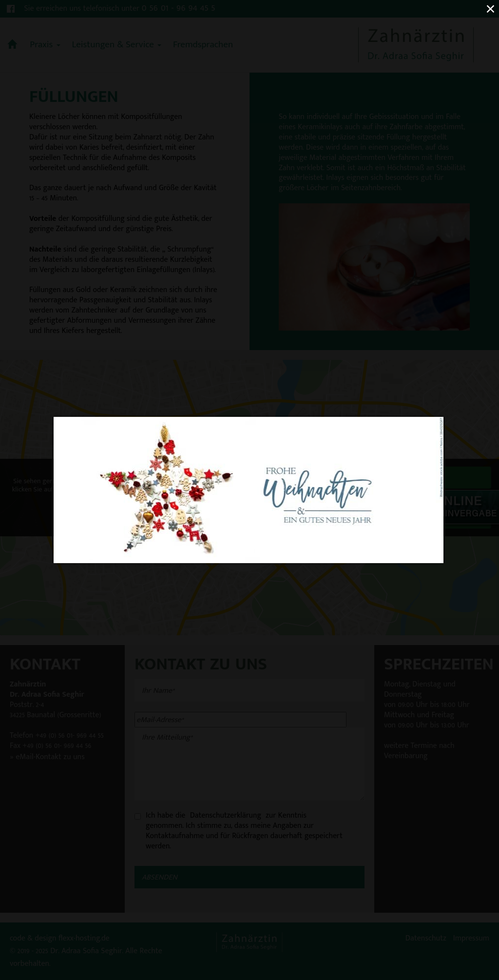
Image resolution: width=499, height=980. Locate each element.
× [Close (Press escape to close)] (490, 9)
